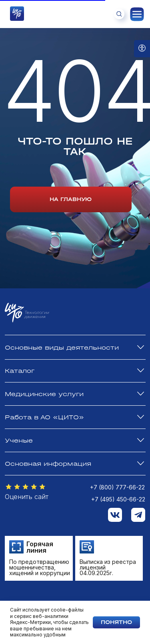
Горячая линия (40, 547)
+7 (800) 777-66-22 (117, 487)
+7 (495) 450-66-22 (118, 499)
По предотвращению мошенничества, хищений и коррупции (40, 567)
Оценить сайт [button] (27, 497)
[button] (26, 487)
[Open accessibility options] (142, 49)
